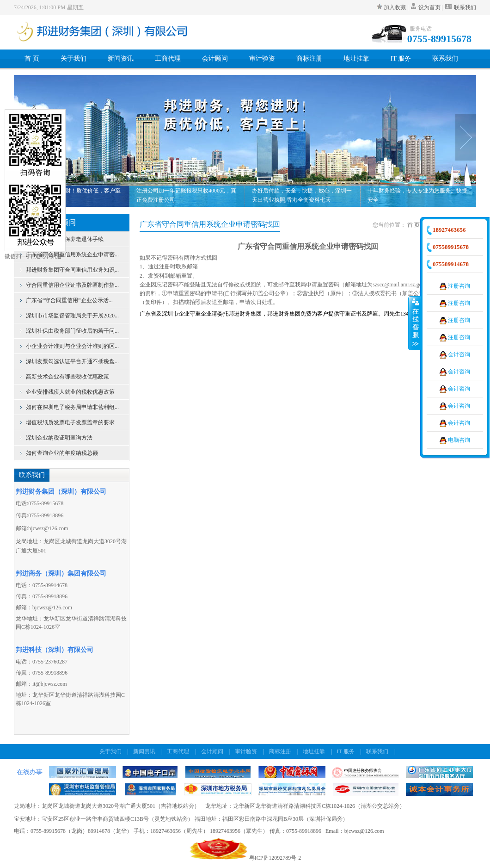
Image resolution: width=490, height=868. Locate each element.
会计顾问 (215, 59)
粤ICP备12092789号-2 (275, 858)
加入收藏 (392, 7)
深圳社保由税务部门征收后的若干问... (72, 331)
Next (466, 137)
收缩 (415, 323)
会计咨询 (455, 354)
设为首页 (429, 7)
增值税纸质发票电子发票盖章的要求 (70, 422)
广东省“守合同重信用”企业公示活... (69, 300)
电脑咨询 (455, 440)
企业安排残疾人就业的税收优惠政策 (70, 392)
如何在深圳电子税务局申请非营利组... (72, 407)
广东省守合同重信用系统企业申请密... (72, 254)
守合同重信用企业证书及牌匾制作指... (72, 285)
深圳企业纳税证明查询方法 (59, 438)
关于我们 (73, 59)
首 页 (32, 59)
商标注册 (309, 59)
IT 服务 (401, 59)
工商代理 (168, 59)
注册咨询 (455, 286)
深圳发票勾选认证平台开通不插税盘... (72, 361)
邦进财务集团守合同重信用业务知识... (72, 270)
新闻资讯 (121, 59)
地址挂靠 (356, 59)
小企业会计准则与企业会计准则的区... (72, 346)
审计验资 (262, 59)
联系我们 (460, 7)
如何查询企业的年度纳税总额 (62, 453)
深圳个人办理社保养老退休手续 (65, 239)
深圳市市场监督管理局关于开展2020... (72, 316)
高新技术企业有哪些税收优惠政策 (67, 377)
